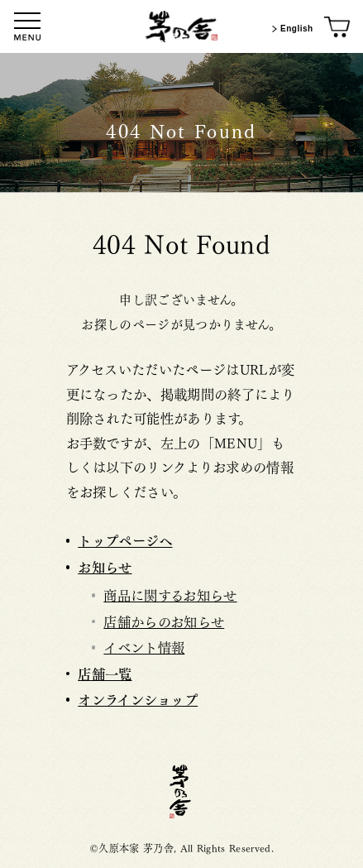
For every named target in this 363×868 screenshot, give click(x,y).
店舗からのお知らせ (164, 621)
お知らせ (105, 566)
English (291, 29)
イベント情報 (144, 646)
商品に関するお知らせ (170, 594)
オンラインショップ (138, 698)
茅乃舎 (182, 791)
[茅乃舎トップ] (182, 26)
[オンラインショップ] (338, 28)
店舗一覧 (105, 673)
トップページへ (125, 540)
